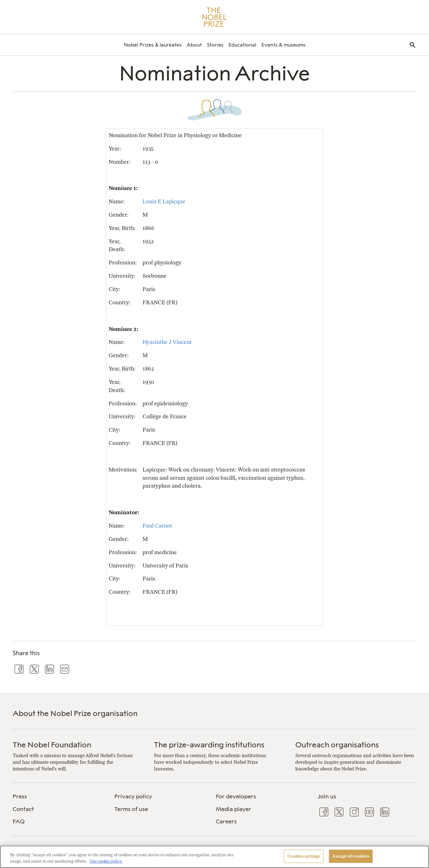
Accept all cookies (351, 856)
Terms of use (131, 809)
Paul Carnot (157, 526)
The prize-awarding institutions (209, 745)
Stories (215, 45)
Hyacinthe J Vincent (167, 342)
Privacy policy (133, 796)
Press (20, 796)
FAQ (19, 821)
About (194, 45)
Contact (23, 809)
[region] (214, 857)
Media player (234, 809)
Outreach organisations (337, 745)
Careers (226, 821)
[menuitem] (153, 45)
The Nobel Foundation (52, 745)
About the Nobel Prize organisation (75, 713)
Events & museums (283, 45)
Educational (242, 45)
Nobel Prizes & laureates (153, 45)
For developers (236, 796)
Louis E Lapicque (164, 201)
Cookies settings (304, 856)
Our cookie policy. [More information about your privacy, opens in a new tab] (106, 861)
